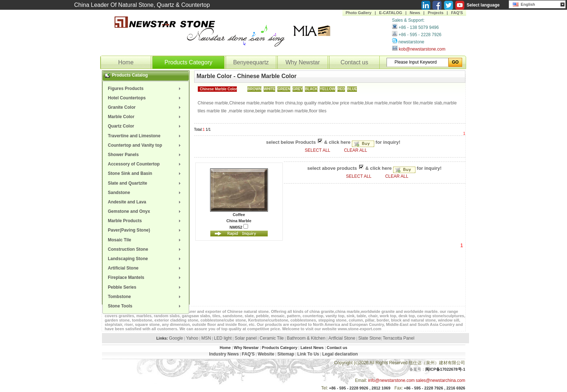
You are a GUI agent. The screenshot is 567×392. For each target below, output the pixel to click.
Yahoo (192, 338)
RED (341, 89)
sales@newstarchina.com (441, 380)
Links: (162, 338)
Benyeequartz (251, 62)
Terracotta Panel (398, 338)
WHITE (269, 89)
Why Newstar (302, 62)
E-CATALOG (391, 13)
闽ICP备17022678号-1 (445, 369)
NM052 (239, 227)
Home (126, 62)
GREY (298, 89)
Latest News (312, 348)
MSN (206, 338)
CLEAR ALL (355, 150)
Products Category (189, 62)
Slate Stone (370, 338)
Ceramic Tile (272, 338)
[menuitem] (146, 89)
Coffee (239, 215)
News (415, 13)
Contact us (354, 62)
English (524, 4)
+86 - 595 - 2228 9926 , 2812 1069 (360, 388)
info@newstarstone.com (391, 380)
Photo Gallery (359, 13)
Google (176, 338)
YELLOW (327, 89)
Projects (436, 13)
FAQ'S (457, 13)
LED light (223, 338)
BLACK (311, 89)
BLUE (352, 89)
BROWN (254, 89)
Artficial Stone (342, 338)
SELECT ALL (318, 150)
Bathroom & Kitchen (306, 338)
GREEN (284, 89)
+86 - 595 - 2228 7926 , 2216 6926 (435, 388)
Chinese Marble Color (219, 89)
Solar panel (246, 338)
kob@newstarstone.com (422, 49)
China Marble (239, 221)
